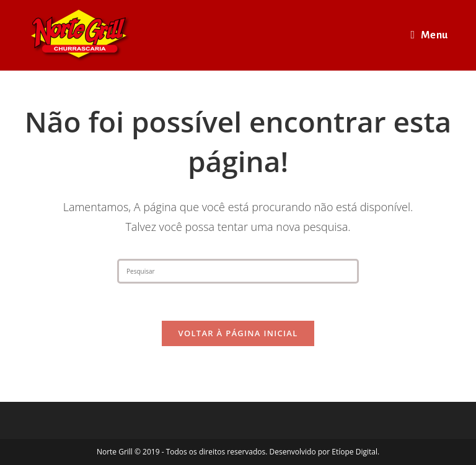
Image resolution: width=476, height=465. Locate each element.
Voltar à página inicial (238, 333)
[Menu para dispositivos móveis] (430, 35)
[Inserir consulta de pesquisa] (238, 271)
